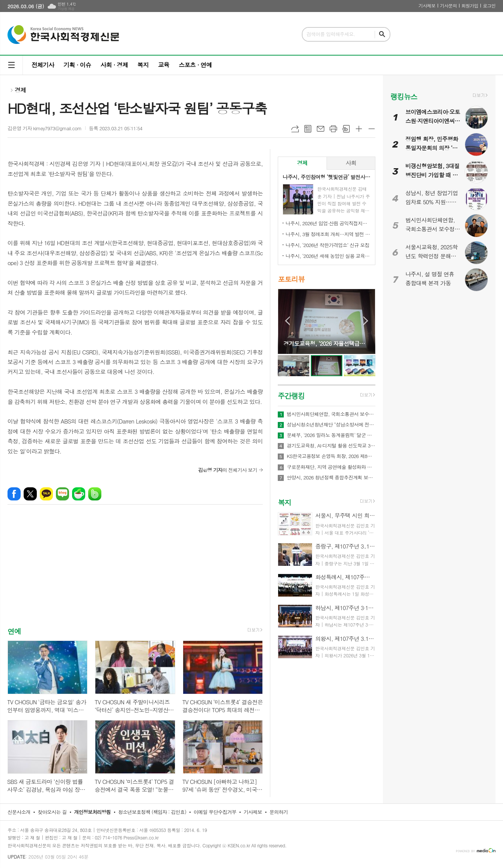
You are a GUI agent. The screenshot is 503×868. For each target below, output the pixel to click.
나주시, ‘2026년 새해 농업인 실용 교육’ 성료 (328, 256)
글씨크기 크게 (359, 129)
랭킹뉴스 (404, 96)
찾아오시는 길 (52, 812)
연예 (14, 631)
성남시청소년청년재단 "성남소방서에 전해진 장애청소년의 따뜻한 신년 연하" (331, 425)
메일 (321, 129)
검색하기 (382, 34)
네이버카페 (79, 494)
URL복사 (295, 129)
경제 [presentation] (302, 163)
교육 (164, 65)
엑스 (30, 494)
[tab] (302, 163)
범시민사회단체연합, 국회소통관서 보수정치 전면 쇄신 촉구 (331, 414)
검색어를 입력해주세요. (331, 34)
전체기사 (43, 65)
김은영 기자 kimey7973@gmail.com (44, 128)
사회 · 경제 (114, 65)
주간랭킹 (291, 396)
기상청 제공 (66, 9)
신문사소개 (19, 812)
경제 (20, 90)
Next (366, 321)
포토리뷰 (291, 279)
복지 (143, 65)
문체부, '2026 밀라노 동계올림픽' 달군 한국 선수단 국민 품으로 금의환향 (331, 435)
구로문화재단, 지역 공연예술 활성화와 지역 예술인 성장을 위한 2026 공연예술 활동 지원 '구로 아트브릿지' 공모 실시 (331, 467)
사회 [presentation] (351, 163)
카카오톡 (46, 494)
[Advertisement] (135, 572)
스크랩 (346, 129)
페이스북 (14, 494)
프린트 (333, 129)
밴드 (95, 494)
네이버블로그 (62, 494)
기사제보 (427, 5)
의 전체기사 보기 (228, 470)
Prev (287, 321)
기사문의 (448, 5)
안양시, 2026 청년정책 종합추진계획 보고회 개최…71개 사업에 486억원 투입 (331, 478)
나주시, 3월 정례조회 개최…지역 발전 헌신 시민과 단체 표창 (328, 234)
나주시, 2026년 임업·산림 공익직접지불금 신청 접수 (328, 223)
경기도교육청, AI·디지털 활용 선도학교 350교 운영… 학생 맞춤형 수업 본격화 (331, 446)
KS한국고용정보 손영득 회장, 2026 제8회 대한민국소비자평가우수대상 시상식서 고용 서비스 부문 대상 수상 (331, 456)
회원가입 (470, 5)
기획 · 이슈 (77, 65)
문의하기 (279, 812)
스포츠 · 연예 (195, 65)
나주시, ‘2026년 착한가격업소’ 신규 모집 (328, 245)
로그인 (489, 5)
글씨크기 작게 (372, 129)
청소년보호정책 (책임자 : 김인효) (152, 812)
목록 (308, 129)
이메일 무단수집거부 (215, 812)
